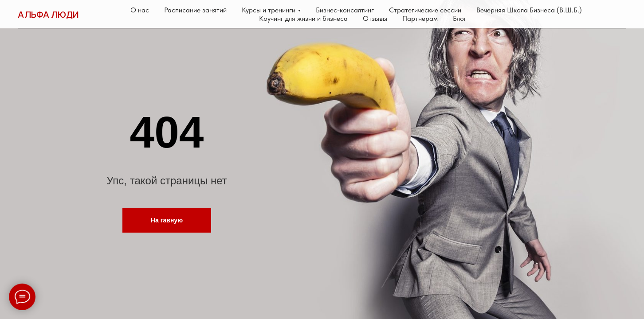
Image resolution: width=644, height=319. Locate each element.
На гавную (167, 220)
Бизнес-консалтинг (345, 10)
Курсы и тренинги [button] (269, 10)
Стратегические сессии (425, 10)
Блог (460, 18)
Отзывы (375, 18)
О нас (140, 10)
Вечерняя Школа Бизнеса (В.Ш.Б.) (529, 10)
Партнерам (420, 18)
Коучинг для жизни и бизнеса (303, 18)
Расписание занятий (195, 10)
